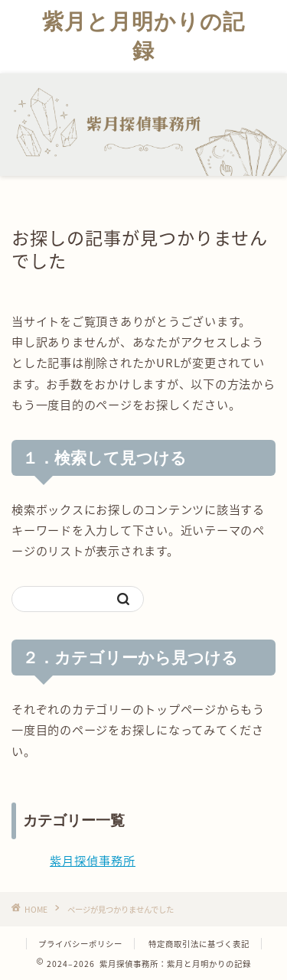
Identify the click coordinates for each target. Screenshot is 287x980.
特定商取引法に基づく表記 (199, 944)
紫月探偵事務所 (93, 860)
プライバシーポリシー (80, 944)
